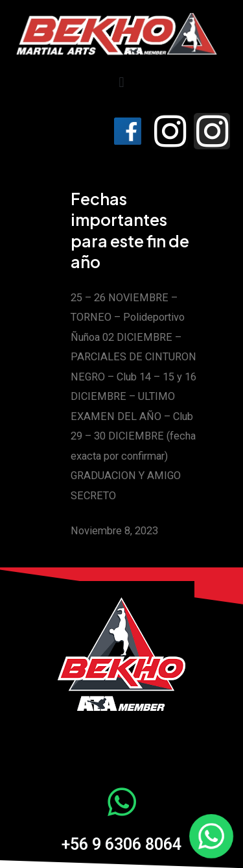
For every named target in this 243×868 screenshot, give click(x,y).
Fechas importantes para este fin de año (130, 230)
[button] (121, 83)
